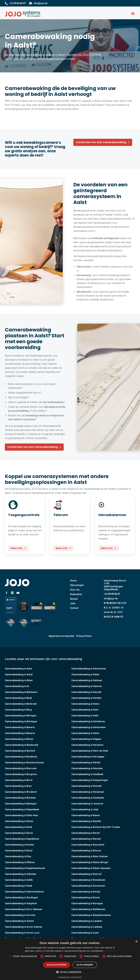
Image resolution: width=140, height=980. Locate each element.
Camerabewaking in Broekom (21, 792)
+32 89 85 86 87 (112, 594)
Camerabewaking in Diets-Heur (22, 815)
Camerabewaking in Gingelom (21, 903)
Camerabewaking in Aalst (18, 669)
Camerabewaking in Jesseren (87, 804)
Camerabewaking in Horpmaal (88, 792)
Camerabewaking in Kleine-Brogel (90, 862)
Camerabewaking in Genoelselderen (24, 892)
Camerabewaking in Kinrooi (86, 851)
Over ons (75, 590)
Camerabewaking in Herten (86, 763)
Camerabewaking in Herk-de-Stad (90, 751)
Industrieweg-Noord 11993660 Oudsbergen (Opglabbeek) (115, 585)
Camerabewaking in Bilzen (19, 739)
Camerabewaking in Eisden (19, 845)
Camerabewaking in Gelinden (21, 874)
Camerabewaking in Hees (85, 710)
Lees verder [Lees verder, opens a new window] (109, 951)
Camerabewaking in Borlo (19, 780)
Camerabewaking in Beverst (20, 733)
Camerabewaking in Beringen (21, 716)
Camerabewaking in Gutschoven (89, 669)
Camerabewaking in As (17, 686)
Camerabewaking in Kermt (86, 833)
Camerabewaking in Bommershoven (24, 763)
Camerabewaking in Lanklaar (87, 927)
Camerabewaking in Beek (18, 698)
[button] (133, 14)
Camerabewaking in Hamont (87, 686)
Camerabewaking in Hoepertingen (90, 780)
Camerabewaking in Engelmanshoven (25, 868)
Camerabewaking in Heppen (86, 739)
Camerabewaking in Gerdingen (21, 898)
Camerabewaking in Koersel (86, 874)
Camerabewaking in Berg (18, 710)
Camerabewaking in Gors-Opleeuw (23, 909)
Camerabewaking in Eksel (19, 851)
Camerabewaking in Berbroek (21, 704)
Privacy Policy (84, 636)
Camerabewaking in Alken (19, 680)
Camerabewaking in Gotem (19, 921)
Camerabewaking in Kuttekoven (88, 909)
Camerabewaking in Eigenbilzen (22, 839)
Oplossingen (77, 585)
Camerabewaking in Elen (18, 856)
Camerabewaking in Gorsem (20, 915)
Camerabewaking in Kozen (86, 898)
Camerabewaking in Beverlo (20, 727)
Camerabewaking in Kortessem (88, 886)
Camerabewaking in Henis (85, 733)
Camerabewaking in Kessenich (88, 845)
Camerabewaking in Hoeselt (86, 786)
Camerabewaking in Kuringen (87, 903)
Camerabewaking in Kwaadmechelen (91, 915)
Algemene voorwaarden (61, 636)
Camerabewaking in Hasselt (86, 692)
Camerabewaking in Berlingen (21, 721)
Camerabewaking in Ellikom (20, 862)
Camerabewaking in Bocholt (20, 751)
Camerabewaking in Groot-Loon (22, 933)
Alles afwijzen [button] (85, 965)
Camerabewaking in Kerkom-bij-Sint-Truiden (96, 827)
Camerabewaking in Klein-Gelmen (90, 856)
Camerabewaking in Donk (18, 827)
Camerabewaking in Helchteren (88, 721)
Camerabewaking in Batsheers (21, 692)
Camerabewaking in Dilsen (19, 821)
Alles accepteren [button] (57, 965)
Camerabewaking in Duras (19, 833)
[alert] (70, 959)
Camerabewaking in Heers (85, 704)
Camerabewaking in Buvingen (21, 804)
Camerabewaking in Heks (85, 716)
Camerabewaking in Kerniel (86, 839)
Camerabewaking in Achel (19, 674)
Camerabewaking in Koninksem (88, 880)
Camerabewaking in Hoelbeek (87, 774)
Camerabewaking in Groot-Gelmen (24, 927)
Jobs (73, 603)
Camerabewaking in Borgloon (21, 774)
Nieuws (74, 599)
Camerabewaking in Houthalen (88, 798)
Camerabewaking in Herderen (87, 745)
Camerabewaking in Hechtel (86, 698)
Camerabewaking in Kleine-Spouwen (91, 868)
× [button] (136, 942)
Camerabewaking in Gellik (19, 880)
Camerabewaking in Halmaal (87, 680)
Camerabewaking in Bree (18, 786)
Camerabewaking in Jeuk (85, 809)
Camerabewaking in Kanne (86, 815)
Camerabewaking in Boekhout (21, 757)
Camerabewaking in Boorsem (21, 768)
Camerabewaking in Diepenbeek (22, 809)
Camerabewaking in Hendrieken (88, 727)
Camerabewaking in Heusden (87, 768)
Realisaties (76, 594)
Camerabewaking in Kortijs (86, 892)
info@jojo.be (111, 598)
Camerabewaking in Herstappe (88, 757)
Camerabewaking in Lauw (85, 933)
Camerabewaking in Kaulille (86, 821)
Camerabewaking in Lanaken (87, 921)
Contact (74, 608)
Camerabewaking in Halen (85, 674)
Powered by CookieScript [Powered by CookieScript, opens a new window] (70, 977)
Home (73, 581)
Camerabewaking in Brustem (20, 798)
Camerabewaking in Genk (18, 886)
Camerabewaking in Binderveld (22, 745)
